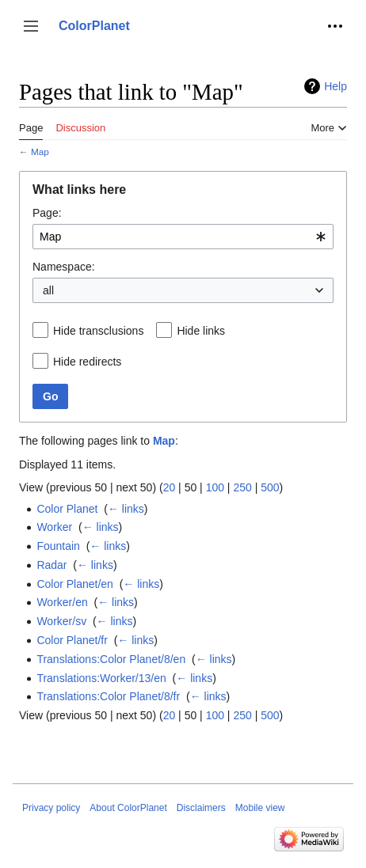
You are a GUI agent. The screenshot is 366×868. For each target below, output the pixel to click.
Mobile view (260, 808)
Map (40, 152)
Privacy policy (51, 808)
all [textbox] (48, 290)
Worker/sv (61, 621)
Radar (51, 565)
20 (170, 487)
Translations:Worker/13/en (101, 678)
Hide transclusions (98, 331)
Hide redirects (87, 362)
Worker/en (62, 602)
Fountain (58, 546)
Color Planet (67, 509)
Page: (47, 213)
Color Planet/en (75, 584)
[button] (31, 26)
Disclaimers (201, 808)
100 (215, 487)
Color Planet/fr (72, 640)
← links (126, 509)
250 (242, 487)
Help (335, 86)
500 (270, 487)
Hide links (201, 331)
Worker (54, 527)
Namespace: (64, 267)
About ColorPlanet (128, 808)
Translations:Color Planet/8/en (111, 659)
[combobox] (183, 237)
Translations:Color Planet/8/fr (108, 696)
